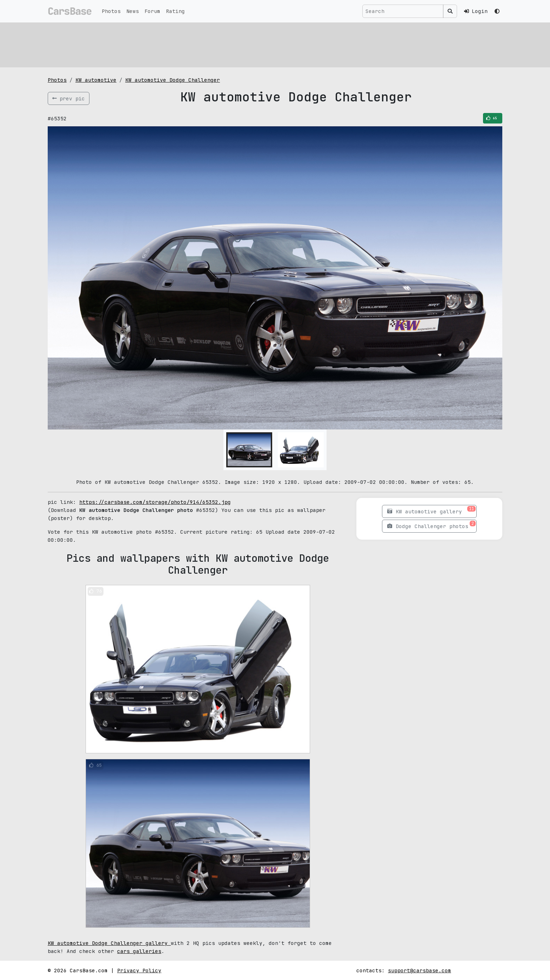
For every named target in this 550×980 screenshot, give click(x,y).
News (133, 11)
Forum (152, 11)
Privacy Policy (139, 970)
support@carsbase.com (420, 970)
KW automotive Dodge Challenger (173, 80)
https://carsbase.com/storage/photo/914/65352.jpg (155, 502)
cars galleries (139, 951)
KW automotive (96, 80)
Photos (111, 11)
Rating (175, 11)
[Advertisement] (258, 44)
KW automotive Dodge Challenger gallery (109, 943)
